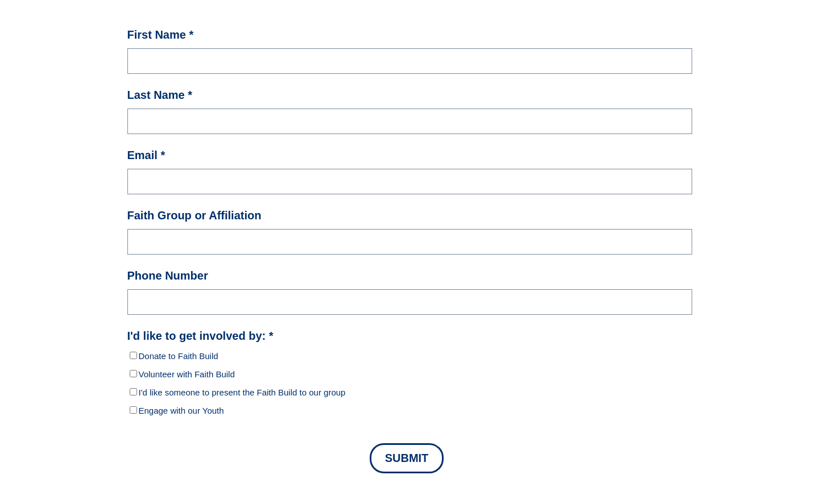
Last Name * (160, 95)
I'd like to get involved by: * (200, 336)
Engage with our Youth (181, 411)
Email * (146, 155)
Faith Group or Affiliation (195, 215)
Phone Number (168, 275)
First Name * (161, 34)
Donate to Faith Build (179, 356)
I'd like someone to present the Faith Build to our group (242, 392)
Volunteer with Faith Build (187, 374)
